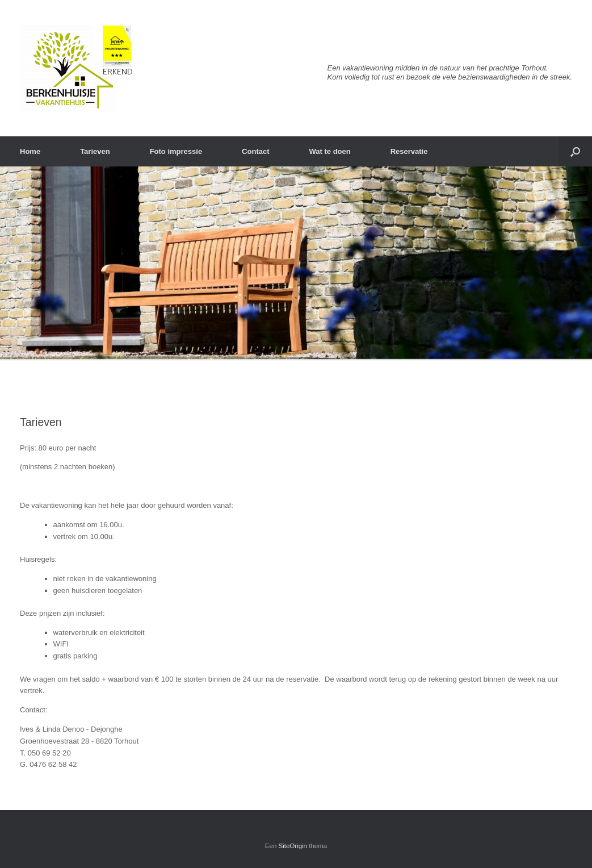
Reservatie (409, 151)
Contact (255, 151)
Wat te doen (330, 151)
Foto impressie (176, 151)
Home (30, 151)
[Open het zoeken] (575, 151)
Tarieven (95, 151)
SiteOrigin (293, 846)
